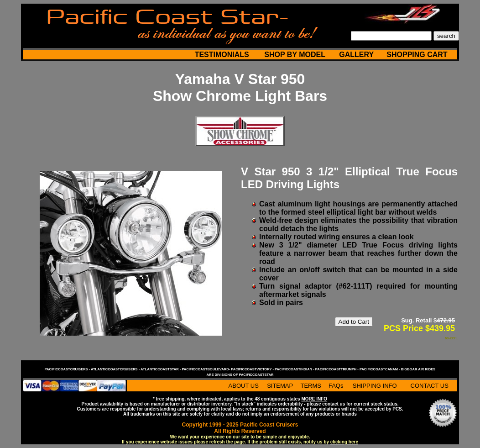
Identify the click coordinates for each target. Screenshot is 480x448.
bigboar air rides (418, 369)
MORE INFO (314, 399)
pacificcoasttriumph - (337, 369)
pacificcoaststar (256, 375)
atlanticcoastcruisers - (116, 369)
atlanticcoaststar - (161, 369)
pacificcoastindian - (295, 369)
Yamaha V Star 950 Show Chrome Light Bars (240, 87)
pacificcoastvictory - (253, 369)
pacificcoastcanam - (380, 369)
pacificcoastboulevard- (206, 369)
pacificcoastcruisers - (68, 369)
